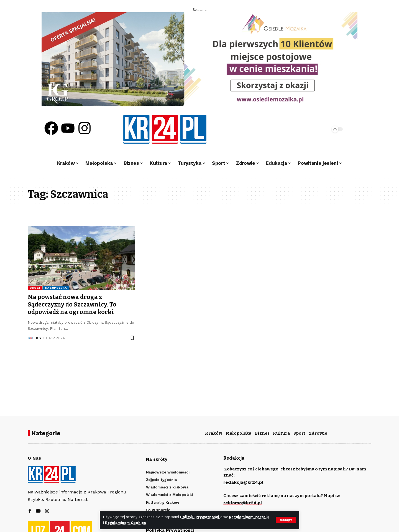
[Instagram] (47, 511)
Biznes (262, 433)
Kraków (214, 433)
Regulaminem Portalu (249, 517)
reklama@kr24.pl (243, 503)
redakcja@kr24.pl (243, 482)
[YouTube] (38, 511)
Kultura (281, 433)
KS (39, 338)
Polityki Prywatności (200, 517)
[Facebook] (30, 511)
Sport (299, 433)
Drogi (35, 288)
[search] (311, 129)
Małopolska (56, 288)
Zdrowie (318, 433)
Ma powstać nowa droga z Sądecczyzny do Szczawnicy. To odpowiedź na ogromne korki (72, 305)
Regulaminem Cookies (126, 523)
